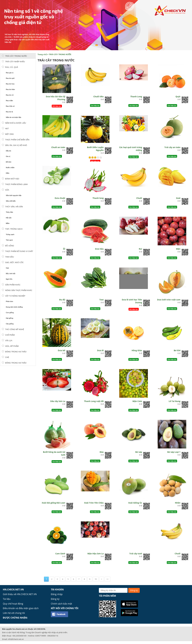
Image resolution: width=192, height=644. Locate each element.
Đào (102, 452)
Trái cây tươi (136, 554)
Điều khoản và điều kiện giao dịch (21, 608)
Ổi (64, 249)
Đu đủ (62, 300)
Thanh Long (136, 96)
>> (107, 579)
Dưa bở (62, 350)
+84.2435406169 (19, 636)
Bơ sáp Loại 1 (174, 452)
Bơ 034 (177, 350)
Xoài (178, 198)
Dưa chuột (60, 198)
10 (96, 579)
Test (102, 300)
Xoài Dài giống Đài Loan (54, 503)
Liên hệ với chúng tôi (14, 613)
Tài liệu (7, 599)
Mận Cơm (137, 401)
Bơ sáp (139, 452)
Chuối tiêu (99, 96)
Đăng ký (55, 599)
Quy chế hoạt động (13, 604)
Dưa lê (100, 350)
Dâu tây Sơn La (58, 401)
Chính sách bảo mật (61, 604)
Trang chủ (42, 54)
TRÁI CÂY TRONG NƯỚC (60, 54)
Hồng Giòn (137, 350)
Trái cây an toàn (172, 147)
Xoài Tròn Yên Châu (94, 503)
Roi (140, 249)
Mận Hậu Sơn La (95, 554)
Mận (178, 249)
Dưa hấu (99, 249)
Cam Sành (60, 554)
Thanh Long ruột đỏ (94, 401)
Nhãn (178, 503)
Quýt (178, 96)
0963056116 (53, 636)
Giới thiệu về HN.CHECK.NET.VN (20, 594)
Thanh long (98, 198)
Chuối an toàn (58, 147)
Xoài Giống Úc (135, 503)
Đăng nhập (57, 594)
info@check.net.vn (16, 639)
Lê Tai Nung (175, 401)
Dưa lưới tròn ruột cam (169, 300)
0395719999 (41, 636)
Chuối (139, 198)
